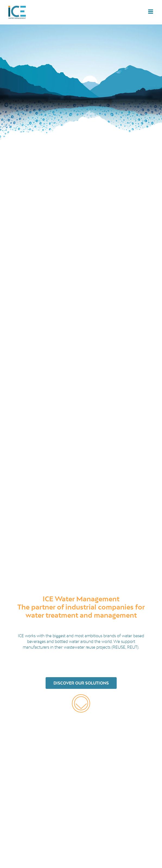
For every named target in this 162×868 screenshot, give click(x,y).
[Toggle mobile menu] (151, 12)
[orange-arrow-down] (81, 696)
